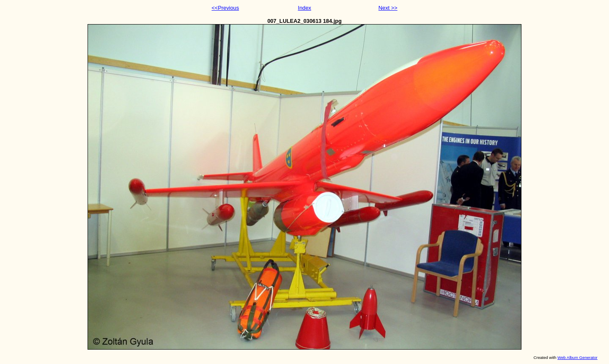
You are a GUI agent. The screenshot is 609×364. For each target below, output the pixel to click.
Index (304, 8)
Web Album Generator (577, 357)
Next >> (388, 8)
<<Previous (225, 8)
